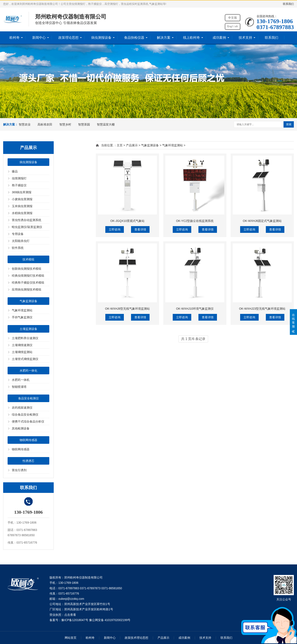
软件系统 (18, 248)
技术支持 (245, 38)
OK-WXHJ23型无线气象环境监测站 (262, 309)
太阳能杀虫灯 (21, 241)
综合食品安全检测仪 (25, 415)
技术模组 (28, 259)
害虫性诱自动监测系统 (27, 220)
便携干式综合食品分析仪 (28, 421)
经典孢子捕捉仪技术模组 (28, 283)
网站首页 (71, 638)
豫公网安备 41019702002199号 (110, 620)
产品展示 (132, 145)
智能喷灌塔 (19, 387)
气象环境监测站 (22, 310)
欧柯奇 (15, 38)
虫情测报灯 (19, 178)
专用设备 (18, 234)
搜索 (289, 124)
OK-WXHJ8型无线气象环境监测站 (127, 309)
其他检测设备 (21, 428)
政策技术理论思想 (136, 638)
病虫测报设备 (101, 38)
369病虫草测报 (22, 192)
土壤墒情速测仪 (22, 345)
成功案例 (219, 38)
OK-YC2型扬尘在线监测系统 (195, 221)
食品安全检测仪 (28, 398)
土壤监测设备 (28, 329)
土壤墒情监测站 (22, 352)
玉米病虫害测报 (22, 206)
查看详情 (140, 229)
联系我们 (288, 4)
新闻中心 (39, 38)
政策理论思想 (68, 38)
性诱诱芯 (28, 461)
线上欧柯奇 (191, 38)
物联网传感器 (28, 440)
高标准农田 (45, 124)
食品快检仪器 (134, 38)
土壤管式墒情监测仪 (25, 359)
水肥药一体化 (28, 371)
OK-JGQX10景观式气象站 (128, 221)
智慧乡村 (65, 124)
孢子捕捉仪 (19, 185)
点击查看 (70, 615)
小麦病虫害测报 (22, 199)
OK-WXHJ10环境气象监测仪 (195, 309)
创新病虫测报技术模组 (27, 269)
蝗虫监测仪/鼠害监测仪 (27, 227)
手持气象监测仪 (22, 317)
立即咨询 (115, 229)
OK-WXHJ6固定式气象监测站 (262, 221)
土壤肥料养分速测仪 (25, 338)
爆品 (15, 171)
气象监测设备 (28, 301)
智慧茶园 (84, 124)
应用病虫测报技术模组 (27, 289)
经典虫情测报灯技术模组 (28, 276)
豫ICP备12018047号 (75, 620)
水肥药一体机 (21, 380)
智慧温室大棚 (106, 124)
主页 (120, 145)
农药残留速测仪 (22, 408)
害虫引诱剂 (19, 470)
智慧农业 (25, 124)
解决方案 (164, 38)
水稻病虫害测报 (22, 213)
